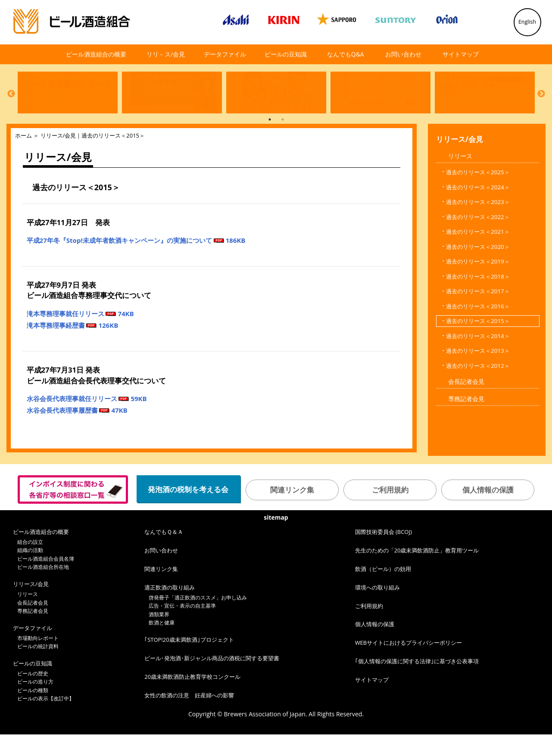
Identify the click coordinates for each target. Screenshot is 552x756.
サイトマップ (461, 54)
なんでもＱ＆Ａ (164, 553)
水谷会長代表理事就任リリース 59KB (87, 420)
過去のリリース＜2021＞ (478, 253)
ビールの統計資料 (38, 668)
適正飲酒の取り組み (170, 609)
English (527, 22)
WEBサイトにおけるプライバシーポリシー (409, 664)
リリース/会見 (58, 157)
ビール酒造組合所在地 (43, 588)
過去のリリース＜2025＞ (478, 194)
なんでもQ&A (346, 54)
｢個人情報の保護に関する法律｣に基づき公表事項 (417, 683)
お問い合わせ (403, 54)
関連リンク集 (292, 511)
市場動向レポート (38, 660)
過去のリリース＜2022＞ (478, 238)
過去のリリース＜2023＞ (478, 223)
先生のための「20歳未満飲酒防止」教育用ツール (417, 572)
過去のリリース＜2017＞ (478, 313)
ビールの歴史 (33, 695)
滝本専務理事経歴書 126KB (73, 347)
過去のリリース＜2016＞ (478, 328)
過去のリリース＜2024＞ (478, 209)
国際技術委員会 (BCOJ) (384, 553)
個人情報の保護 (488, 511)
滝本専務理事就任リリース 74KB (80, 335)
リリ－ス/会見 (166, 54)
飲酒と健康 (162, 644)
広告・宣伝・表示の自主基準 (182, 627)
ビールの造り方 (35, 703)
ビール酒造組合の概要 (96, 54)
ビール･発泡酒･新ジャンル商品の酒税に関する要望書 (212, 680)
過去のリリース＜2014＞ (478, 358)
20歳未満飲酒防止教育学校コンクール (192, 698)
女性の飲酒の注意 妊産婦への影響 (189, 717)
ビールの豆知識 (286, 54)
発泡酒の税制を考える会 (188, 511)
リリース (460, 177)
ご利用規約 (390, 511)
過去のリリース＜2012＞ (478, 387)
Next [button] (541, 104)
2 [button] (283, 141)
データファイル (225, 54)
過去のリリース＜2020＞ (478, 268)
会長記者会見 (466, 403)
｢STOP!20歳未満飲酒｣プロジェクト (189, 661)
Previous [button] (11, 104)
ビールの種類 (33, 712)
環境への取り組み (377, 609)
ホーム (23, 157)
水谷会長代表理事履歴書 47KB (77, 432)
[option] (65, 102)
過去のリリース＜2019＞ (478, 283)
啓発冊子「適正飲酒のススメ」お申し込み (198, 619)
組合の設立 (30, 563)
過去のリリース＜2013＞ (478, 372)
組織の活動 (30, 572)
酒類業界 (159, 636)
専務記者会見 (466, 420)
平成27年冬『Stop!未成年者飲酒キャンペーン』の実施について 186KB (136, 262)
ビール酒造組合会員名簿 (46, 580)
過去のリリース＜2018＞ (478, 298)
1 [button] (270, 141)
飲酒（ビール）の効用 (383, 590)
